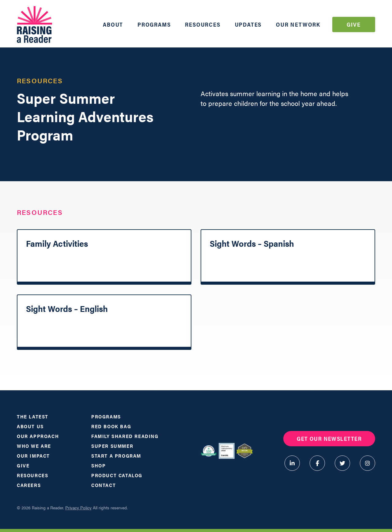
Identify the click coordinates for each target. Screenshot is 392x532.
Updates (248, 24)
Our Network (298, 24)
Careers (29, 485)
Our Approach (38, 436)
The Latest (33, 416)
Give (354, 24)
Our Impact (33, 456)
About (113, 24)
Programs (154, 24)
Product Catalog (117, 475)
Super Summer (112, 446)
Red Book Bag (111, 426)
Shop (98, 465)
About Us (30, 426)
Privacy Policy (78, 508)
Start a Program (116, 456)
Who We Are (34, 446)
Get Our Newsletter (329, 438)
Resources (203, 24)
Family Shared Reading (125, 436)
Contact (104, 485)
